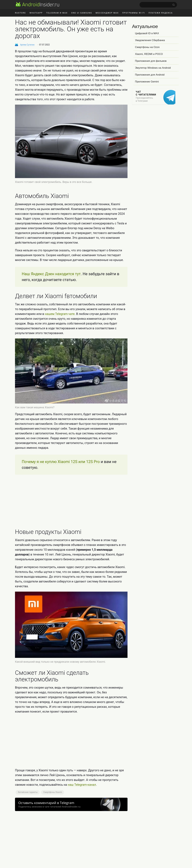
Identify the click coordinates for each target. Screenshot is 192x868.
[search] (158, 5)
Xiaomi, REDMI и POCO (149, 54)
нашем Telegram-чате (60, 314)
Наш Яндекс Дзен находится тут (51, 274)
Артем (27, 45)
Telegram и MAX (57, 13)
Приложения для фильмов (151, 61)
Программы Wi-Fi (134, 13)
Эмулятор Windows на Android (153, 68)
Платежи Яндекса (161, 13)
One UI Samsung (82, 13)
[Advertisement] (71, 502)
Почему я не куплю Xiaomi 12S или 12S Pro (61, 462)
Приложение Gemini (147, 82)
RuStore (20, 13)
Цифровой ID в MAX (147, 33)
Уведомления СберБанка (150, 40)
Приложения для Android (150, 75)
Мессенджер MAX (107, 13)
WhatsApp (36, 13)
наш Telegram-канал (82, 785)
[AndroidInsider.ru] (37, 4)
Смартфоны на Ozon (147, 47)
